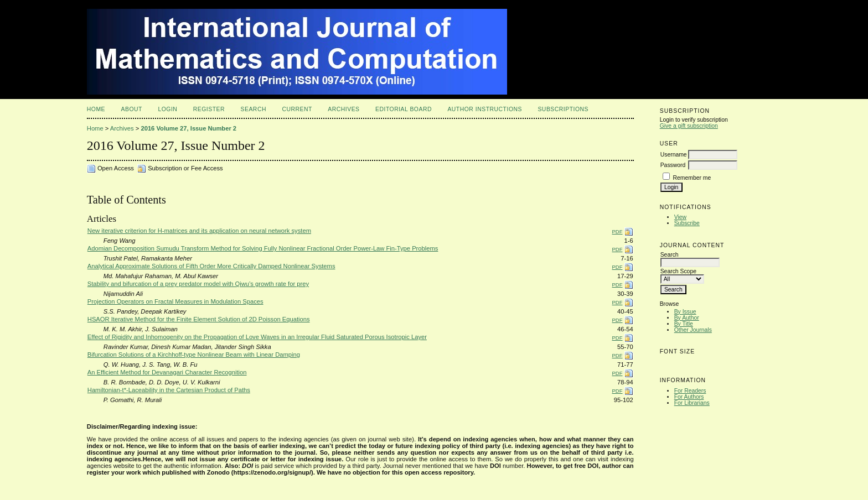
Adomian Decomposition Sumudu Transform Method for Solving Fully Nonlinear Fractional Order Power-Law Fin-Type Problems (263, 248)
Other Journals (693, 330)
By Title (684, 324)
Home (96, 109)
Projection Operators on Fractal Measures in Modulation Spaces (175, 301)
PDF (618, 231)
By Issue (685, 312)
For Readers (690, 391)
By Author (687, 318)
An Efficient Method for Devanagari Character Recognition (167, 372)
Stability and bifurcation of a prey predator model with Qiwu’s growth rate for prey (198, 284)
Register (209, 109)
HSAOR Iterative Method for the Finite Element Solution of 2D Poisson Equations (199, 319)
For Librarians (692, 403)
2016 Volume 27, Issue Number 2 (188, 128)
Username (674, 155)
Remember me (692, 178)
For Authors (689, 397)
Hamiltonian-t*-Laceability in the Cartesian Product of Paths (169, 390)
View (680, 217)
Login (167, 109)
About (132, 109)
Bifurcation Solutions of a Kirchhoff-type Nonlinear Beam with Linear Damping (194, 355)
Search (254, 109)
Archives (343, 109)
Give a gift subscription (689, 126)
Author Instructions (485, 109)
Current (297, 109)
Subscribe (687, 223)
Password (673, 165)
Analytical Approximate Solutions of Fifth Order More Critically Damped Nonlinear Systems (211, 266)
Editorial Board (404, 109)
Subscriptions (563, 109)
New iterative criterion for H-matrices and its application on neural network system (199, 231)
